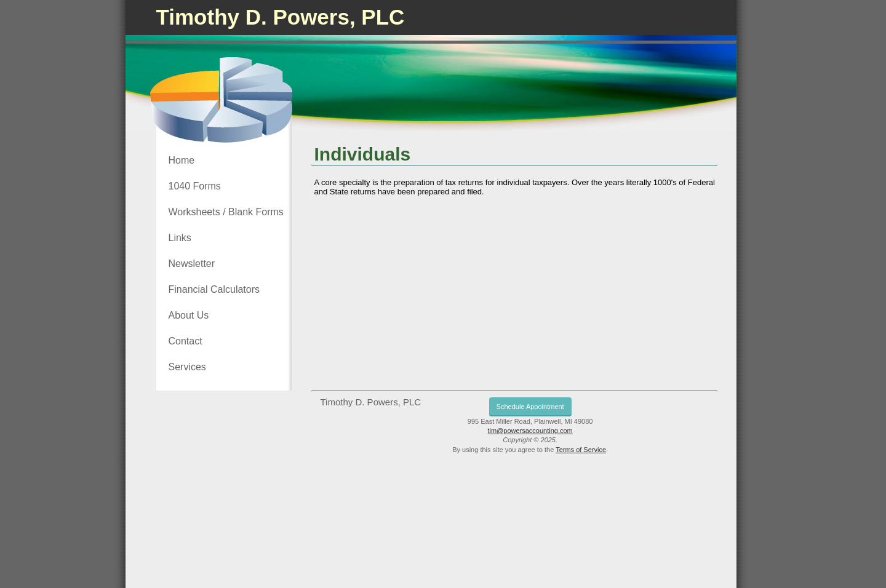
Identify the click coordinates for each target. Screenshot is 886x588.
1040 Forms (195, 186)
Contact (186, 341)
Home (182, 160)
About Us (189, 315)
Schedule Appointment (530, 407)
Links (180, 238)
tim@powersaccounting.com (530, 431)
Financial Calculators (214, 289)
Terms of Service (581, 450)
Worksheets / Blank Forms (226, 212)
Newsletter (192, 264)
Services (187, 367)
